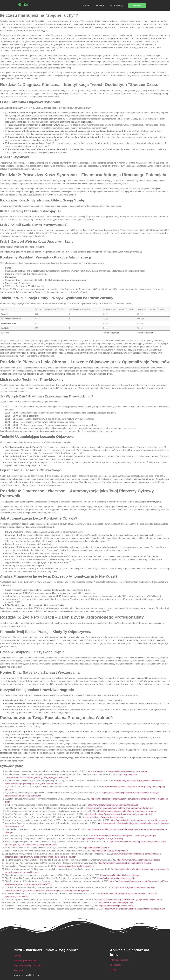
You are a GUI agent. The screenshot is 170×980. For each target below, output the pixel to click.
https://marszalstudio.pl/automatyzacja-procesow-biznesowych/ (139, 820)
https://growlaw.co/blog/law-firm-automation (104, 817)
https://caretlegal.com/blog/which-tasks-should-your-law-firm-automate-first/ (119, 814)
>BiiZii (22, 4)
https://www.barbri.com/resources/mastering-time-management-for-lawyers (119, 808)
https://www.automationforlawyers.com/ (116, 903)
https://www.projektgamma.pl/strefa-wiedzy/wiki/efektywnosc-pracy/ (135, 909)
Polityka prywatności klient (26, 961)
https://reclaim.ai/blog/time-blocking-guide (116, 878)
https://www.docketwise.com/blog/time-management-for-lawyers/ (127, 811)
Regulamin (19, 970)
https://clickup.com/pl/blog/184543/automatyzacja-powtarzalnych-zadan (130, 900)
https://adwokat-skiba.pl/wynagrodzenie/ (110, 851)
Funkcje (100, 5)
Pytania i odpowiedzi (119, 960)
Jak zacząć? (115, 965)
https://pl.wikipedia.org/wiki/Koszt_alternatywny (102, 839)
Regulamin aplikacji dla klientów (28, 966)
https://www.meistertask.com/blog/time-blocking (139, 860)
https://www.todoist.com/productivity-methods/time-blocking (125, 863)
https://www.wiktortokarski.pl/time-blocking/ (120, 875)
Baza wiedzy (116, 5)
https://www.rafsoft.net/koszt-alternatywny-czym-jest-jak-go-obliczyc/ (125, 835)
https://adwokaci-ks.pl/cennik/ (96, 848)
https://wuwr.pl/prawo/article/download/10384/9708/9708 (113, 805)
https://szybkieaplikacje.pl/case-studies (117, 906)
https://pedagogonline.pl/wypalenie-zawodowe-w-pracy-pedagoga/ (117, 771)
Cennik (87, 5)
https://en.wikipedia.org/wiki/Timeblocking (76, 866)
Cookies (17, 956)
